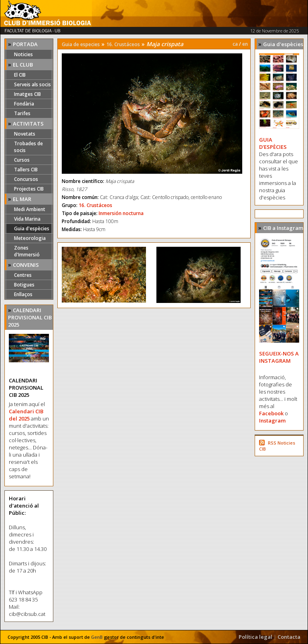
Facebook (271, 413)
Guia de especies (81, 44)
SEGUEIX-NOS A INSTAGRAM (279, 357)
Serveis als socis (32, 84)
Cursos (22, 160)
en (245, 44)
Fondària (24, 104)
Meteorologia (30, 238)
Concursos (26, 179)
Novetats (25, 134)
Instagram (272, 421)
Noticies (23, 54)
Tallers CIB (26, 170)
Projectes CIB (29, 189)
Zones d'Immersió (27, 251)
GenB (97, 637)
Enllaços (23, 294)
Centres (23, 275)
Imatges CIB (27, 94)
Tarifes (22, 113)
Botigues (24, 285)
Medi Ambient (30, 209)
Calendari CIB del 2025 (26, 415)
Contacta (289, 637)
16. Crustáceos (123, 44)
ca (235, 44)
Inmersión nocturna (121, 213)
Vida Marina (27, 219)
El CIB (20, 75)
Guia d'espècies (32, 229)
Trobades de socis (28, 147)
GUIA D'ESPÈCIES (273, 143)
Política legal (255, 637)
